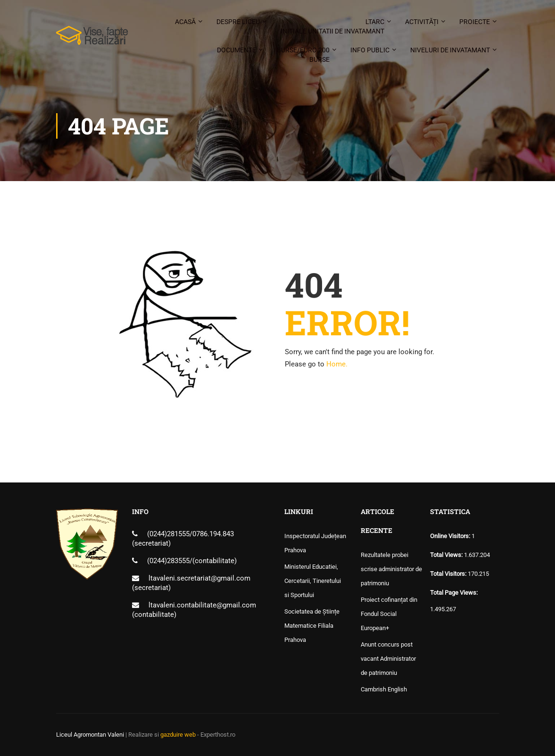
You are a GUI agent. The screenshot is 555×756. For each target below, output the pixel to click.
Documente (236, 50)
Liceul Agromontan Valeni (90, 735)
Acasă (185, 22)
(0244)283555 (168, 561)
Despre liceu (238, 22)
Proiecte (475, 22)
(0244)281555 (168, 534)
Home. (337, 364)
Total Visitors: (449, 574)
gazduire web (178, 735)
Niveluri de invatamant (450, 50)
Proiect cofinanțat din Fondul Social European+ (389, 614)
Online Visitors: (451, 536)
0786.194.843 (213, 534)
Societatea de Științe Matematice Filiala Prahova (312, 626)
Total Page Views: (455, 593)
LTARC (332, 27)
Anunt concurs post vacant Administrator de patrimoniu (388, 659)
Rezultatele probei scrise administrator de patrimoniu (391, 569)
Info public (370, 50)
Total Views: (447, 555)
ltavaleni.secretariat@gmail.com (199, 578)
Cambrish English (384, 689)
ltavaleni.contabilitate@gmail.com (202, 605)
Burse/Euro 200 (303, 55)
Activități (422, 22)
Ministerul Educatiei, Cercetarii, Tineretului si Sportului (313, 581)
